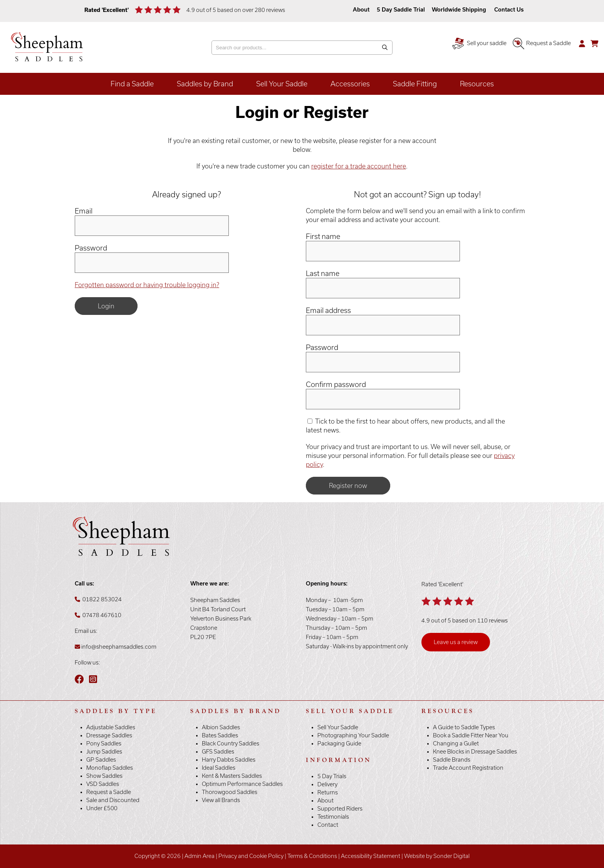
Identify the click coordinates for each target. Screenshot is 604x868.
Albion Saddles (221, 727)
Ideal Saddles (219, 768)
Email (84, 211)
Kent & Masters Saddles (232, 776)
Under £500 (102, 808)
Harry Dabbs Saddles (229, 760)
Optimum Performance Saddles (242, 784)
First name (323, 236)
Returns (328, 792)
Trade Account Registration (468, 768)
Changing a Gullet (456, 744)
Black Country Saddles (231, 744)
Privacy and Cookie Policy (251, 856)
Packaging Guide (339, 744)
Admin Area (200, 856)
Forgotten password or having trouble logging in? (147, 285)
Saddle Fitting (415, 84)
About (362, 10)
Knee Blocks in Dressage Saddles (475, 752)
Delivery (327, 784)
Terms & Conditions (312, 856)
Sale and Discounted (113, 800)
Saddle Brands (452, 760)
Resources (477, 84)
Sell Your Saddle (282, 84)
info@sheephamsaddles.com (119, 647)
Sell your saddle (479, 43)
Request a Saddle (542, 43)
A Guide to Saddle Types (464, 727)
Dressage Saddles (109, 735)
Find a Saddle (132, 84)
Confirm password (336, 384)
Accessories (350, 84)
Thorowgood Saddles (230, 792)
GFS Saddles (218, 752)
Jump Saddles (104, 752)
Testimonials (333, 817)
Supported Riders (340, 809)
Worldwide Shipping (459, 10)
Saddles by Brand (205, 84)
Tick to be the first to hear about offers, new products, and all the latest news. (405, 426)
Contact (328, 825)
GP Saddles (101, 760)
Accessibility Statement (371, 856)
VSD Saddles (103, 784)
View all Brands (221, 800)
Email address (328, 310)
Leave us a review (456, 642)
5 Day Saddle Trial (401, 10)
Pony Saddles (104, 744)
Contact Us (509, 10)
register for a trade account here (359, 166)
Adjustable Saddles (111, 727)
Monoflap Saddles (110, 768)
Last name (323, 273)
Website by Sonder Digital (437, 856)
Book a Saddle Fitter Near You (471, 735)
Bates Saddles (220, 735)
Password (91, 248)
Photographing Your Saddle (353, 735)
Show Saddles (104, 776)
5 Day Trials (332, 776)
